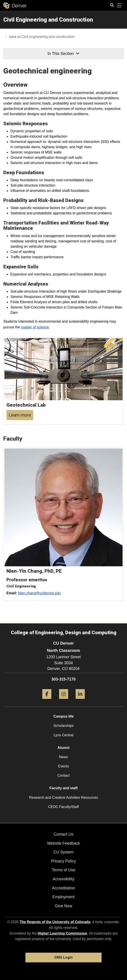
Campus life (64, 716)
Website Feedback (64, 843)
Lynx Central (63, 735)
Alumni (63, 748)
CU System (63, 852)
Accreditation (63, 888)
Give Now (63, 906)
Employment (63, 897)
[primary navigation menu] (119, 6)
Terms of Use (63, 870)
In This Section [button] (63, 54)
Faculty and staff (63, 788)
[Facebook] (47, 700)
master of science (35, 327)
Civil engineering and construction (49, 37)
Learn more (20, 415)
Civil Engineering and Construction (48, 20)
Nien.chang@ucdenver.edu (39, 593)
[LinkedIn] (80, 700)
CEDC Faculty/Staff (63, 807)
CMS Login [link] (63, 957)
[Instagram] (64, 700)
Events (64, 766)
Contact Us (63, 834)
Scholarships (63, 726)
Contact (63, 775)
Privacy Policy (63, 861)
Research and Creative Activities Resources (63, 798)
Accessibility (63, 879)
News (63, 757)
